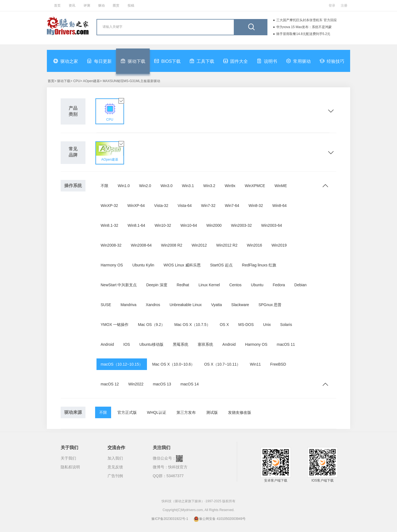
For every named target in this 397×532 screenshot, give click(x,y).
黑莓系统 (181, 344)
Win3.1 (188, 186)
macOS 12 (110, 384)
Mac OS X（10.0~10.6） (173, 364)
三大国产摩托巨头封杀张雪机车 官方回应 (306, 20)
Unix (267, 325)
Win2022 (136, 384)
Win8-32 (256, 206)
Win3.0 (167, 186)
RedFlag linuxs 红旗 (259, 265)
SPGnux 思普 (270, 305)
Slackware (240, 305)
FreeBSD (278, 364)
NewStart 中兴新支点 (119, 285)
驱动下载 (133, 61)
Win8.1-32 (109, 225)
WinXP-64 (136, 206)
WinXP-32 (109, 206)
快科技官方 (178, 467)
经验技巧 (332, 61)
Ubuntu (257, 285)
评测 (87, 6)
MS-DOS (246, 325)
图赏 (116, 6)
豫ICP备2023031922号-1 (170, 519)
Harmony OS (112, 265)
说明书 (267, 61)
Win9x (230, 186)
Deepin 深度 (157, 285)
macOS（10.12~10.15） (122, 364)
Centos (235, 285)
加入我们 (115, 458)
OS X (224, 325)
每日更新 (99, 61)
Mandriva (128, 305)
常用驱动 (298, 61)
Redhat (183, 285)
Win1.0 (124, 186)
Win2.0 (145, 186)
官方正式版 (127, 412)
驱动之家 (66, 61)
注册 (344, 6)
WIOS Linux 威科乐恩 (182, 265)
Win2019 (279, 245)
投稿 (131, 6)
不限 (104, 186)
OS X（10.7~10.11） (222, 364)
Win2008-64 (141, 245)
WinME (281, 186)
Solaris (286, 325)
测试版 (212, 412)
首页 (57, 6)
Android (107, 344)
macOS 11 (286, 344)
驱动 (101, 6)
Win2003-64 (272, 225)
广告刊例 (115, 476)
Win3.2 (209, 186)
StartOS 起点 (221, 265)
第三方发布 (186, 412)
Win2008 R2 (172, 245)
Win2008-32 (111, 245)
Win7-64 (232, 206)
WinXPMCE (255, 186)
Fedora (279, 285)
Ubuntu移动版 (151, 344)
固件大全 (235, 61)
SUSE (106, 305)
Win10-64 (189, 225)
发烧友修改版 (240, 412)
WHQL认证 (157, 412)
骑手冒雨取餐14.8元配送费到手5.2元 (303, 34)
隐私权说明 (70, 467)
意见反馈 (115, 467)
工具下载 (202, 61)
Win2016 (254, 245)
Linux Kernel (209, 285)
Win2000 (214, 225)
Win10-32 (163, 225)
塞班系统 (205, 344)
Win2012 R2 (227, 245)
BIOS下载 (167, 61)
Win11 (255, 364)
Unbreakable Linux (186, 305)
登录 (332, 6)
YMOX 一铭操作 (115, 325)
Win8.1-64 (136, 225)
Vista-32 (161, 206)
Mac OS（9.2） (151, 325)
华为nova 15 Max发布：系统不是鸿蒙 (304, 27)
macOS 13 (162, 384)
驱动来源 (73, 412)
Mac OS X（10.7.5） (192, 325)
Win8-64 (280, 206)
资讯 (72, 6)
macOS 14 (190, 384)
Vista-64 (185, 206)
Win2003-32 (242, 225)
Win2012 (199, 245)
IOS (127, 344)
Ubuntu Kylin (143, 265)
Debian (301, 285)
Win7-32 (208, 206)
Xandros (153, 305)
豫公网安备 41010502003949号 (220, 519)
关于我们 (68, 458)
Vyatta (217, 305)
